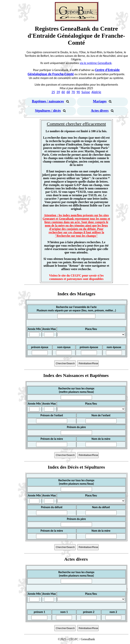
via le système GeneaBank (96, 63)
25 (53, 92)
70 (73, 92)
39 (58, 92)
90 (78, 92)
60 (63, 92)
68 (68, 92)
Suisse (86, 92)
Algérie (96, 92)
